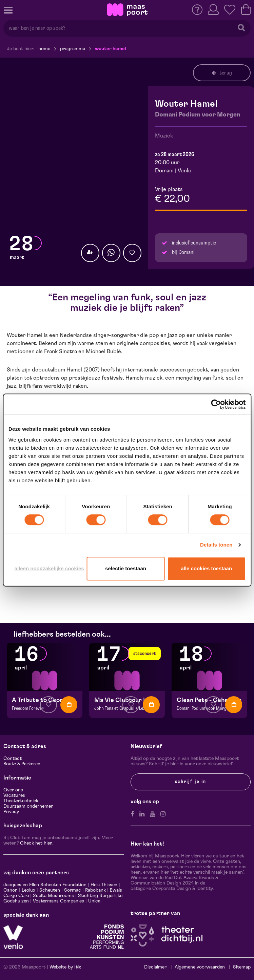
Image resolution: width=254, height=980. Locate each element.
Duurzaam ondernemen (28, 806)
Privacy (11, 812)
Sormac (73, 890)
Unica (94, 901)
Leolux (28, 890)
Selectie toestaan (126, 568)
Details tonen (216, 545)
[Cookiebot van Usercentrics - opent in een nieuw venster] (216, 404)
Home (44, 49)
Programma (73, 49)
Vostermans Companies (58, 901)
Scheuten (50, 890)
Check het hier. (36, 843)
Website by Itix (65, 967)
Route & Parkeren (22, 764)
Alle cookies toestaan (206, 568)
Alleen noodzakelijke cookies (49, 568)
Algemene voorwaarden (200, 967)
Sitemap (242, 967)
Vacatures (14, 795)
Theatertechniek (21, 801)
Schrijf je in (191, 782)
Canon (11, 890)
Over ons (13, 790)
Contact (13, 759)
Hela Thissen (104, 885)
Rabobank (95, 890)
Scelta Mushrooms (53, 896)
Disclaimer (155, 967)
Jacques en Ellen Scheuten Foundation (45, 885)
